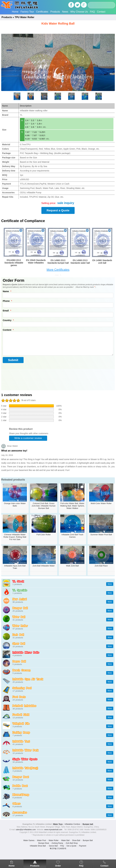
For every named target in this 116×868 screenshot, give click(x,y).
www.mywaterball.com (53, 830)
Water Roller (54, 840)
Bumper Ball (88, 840)
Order (58, 866)
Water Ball (65, 840)
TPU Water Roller (24, 17)
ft (22, 132)
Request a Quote (58, 210)
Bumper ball (88, 824)
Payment (83, 846)
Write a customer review (28, 438)
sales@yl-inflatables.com (26, 830)
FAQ (92, 12)
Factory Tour (27, 12)
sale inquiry (66, 203)
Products (55, 12)
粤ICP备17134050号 (58, 849)
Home (15, 12)
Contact (101, 12)
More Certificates (58, 270)
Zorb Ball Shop (72, 843)
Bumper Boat (44, 843)
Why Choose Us (79, 12)
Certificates (42, 12)
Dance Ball (53, 846)
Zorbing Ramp (57, 843)
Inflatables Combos (72, 824)
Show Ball (76, 840)
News (65, 12)
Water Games (29, 840)
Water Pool (41, 840)
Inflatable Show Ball (38, 846)
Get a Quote (71, 846)
